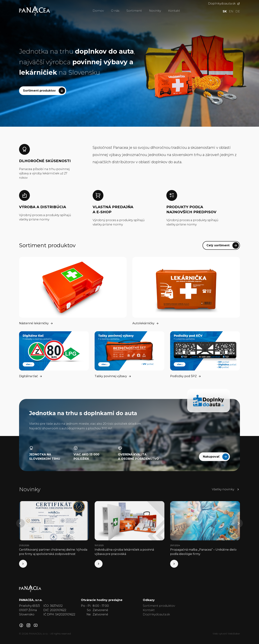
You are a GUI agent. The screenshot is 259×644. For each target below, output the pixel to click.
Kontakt (174, 11)
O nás (115, 11)
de (238, 11)
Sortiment (134, 11)
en (231, 11)
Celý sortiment (223, 245)
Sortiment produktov (44, 91)
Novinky (155, 11)
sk (225, 11)
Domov (98, 11)
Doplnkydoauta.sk (224, 4)
